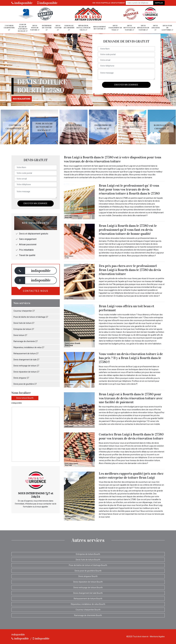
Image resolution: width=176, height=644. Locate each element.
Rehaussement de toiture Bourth (88, 599)
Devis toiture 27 (58, 28)
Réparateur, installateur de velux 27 (83, 28)
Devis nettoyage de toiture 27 (129, 28)
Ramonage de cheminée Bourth (88, 615)
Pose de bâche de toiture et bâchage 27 (23, 28)
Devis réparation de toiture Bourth (88, 582)
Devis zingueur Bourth (88, 576)
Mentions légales (157, 637)
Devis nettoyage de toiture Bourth (88, 588)
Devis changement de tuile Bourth (88, 593)
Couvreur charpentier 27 (9, 28)
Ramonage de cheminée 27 (69, 28)
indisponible (22, 3)
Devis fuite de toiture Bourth (88, 560)
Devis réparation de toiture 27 (143, 28)
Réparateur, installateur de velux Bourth (88, 604)
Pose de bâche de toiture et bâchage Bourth (88, 565)
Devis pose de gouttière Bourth (88, 571)
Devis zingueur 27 (156, 28)
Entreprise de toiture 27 (47, 28)
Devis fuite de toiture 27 (35, 28)
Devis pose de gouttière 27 (167, 28)
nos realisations (22, 99)
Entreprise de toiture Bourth (88, 554)
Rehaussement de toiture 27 (100, 28)
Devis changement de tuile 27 (115, 28)
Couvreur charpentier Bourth (88, 610)
